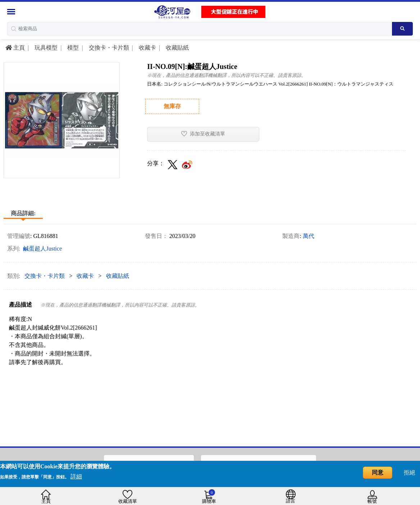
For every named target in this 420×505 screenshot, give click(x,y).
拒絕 (410, 472)
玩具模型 (45, 48)
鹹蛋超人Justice (42, 249)
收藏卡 (147, 48)
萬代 (309, 236)
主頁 (15, 48)
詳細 (76, 476)
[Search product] (402, 29)
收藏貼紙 (177, 48)
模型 (72, 48)
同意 (378, 472)
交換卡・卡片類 (108, 48)
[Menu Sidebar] (12, 12)
